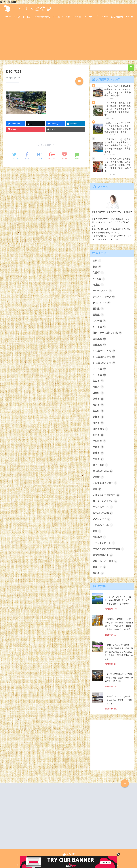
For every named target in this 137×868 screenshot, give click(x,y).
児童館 (98, 477)
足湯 (97, 531)
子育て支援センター (105, 483)
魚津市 (98, 399)
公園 (97, 489)
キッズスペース (103, 507)
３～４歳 (77, 17)
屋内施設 (99, 339)
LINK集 (130, 17)
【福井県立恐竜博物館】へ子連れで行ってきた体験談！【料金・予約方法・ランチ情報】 (119, 678)
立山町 (98, 411)
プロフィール (102, 17)
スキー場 (99, 321)
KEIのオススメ (102, 291)
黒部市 (98, 417)
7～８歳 (99, 279)
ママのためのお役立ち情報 (109, 549)
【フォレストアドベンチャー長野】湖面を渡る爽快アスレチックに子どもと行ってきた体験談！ (119, 600)
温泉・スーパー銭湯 (105, 561)
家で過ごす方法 (103, 471)
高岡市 (98, 435)
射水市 (98, 423)
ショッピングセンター (106, 495)
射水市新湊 (101, 429)
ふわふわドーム (103, 525)
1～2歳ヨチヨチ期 (42, 17)
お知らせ (99, 567)
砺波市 (98, 453)
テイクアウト (102, 303)
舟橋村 (98, 387)
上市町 (98, 393)
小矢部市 (99, 441)
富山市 (98, 381)
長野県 (98, 315)
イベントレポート (104, 543)
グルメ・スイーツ (104, 297)
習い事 (98, 573)
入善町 (98, 273)
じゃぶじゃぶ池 (103, 513)
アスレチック (102, 519)
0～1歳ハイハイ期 (22, 17)
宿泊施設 (99, 537)
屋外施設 (99, 345)
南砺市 (98, 447)
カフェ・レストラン (105, 501)
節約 (97, 261)
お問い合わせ (117, 17)
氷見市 (98, 459)
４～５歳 (88, 17)
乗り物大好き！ (103, 555)
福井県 (98, 285)
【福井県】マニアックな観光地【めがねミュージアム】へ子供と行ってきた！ (119, 700)
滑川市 (98, 405)
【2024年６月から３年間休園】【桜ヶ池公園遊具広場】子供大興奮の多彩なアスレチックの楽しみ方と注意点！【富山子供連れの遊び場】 (119, 652)
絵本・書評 (101, 465)
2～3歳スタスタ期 (61, 17)
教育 (97, 267)
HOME (8, 17)
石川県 (98, 309)
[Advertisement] (68, 41)
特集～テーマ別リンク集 (107, 333)
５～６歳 (99, 327)
